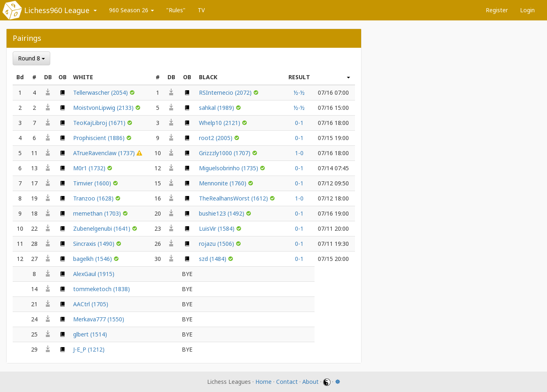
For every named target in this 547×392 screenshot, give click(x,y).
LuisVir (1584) (218, 228)
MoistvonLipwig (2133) (104, 108)
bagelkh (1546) (93, 259)
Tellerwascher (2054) (101, 92)
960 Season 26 (132, 10)
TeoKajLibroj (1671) (100, 123)
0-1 (299, 123)
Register (497, 10)
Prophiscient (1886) (100, 138)
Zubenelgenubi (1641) (103, 228)
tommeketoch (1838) (102, 289)
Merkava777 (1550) (99, 319)
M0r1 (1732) (90, 168)
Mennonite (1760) (223, 183)
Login (527, 10)
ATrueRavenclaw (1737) (105, 153)
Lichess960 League (57, 10)
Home (263, 382)
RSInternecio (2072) (226, 92)
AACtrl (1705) (91, 304)
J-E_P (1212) (89, 349)
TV (201, 10)
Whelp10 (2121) (220, 123)
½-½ (299, 92)
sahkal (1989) (217, 108)
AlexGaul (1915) (94, 274)
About (310, 382)
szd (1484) (213, 259)
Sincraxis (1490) (95, 244)
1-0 (299, 153)
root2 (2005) (217, 138)
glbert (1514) (90, 334)
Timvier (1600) (93, 183)
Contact (287, 382)
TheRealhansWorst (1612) (234, 198)
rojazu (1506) (217, 244)
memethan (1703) (98, 213)
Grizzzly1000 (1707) (225, 153)
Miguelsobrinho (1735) (229, 168)
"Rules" (176, 10)
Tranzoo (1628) (94, 198)
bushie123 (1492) (222, 213)
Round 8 (31, 58)
